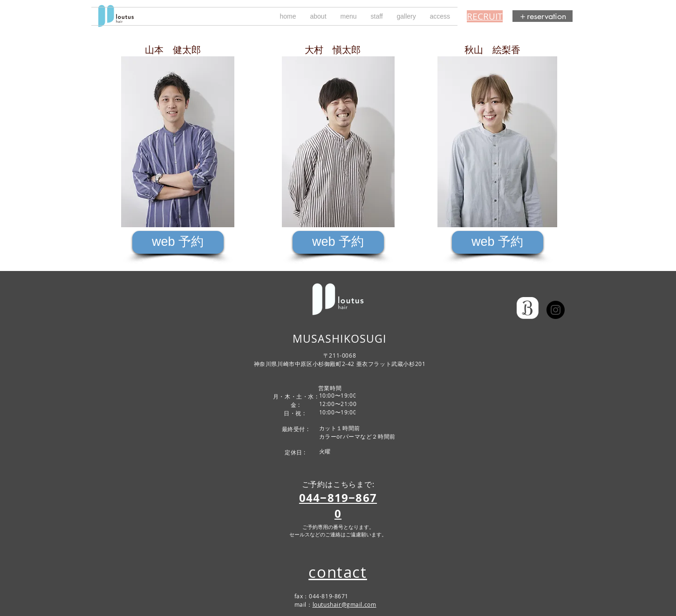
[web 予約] (178, 242)
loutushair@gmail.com (345, 604)
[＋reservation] (543, 16)
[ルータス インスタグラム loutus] (556, 310)
